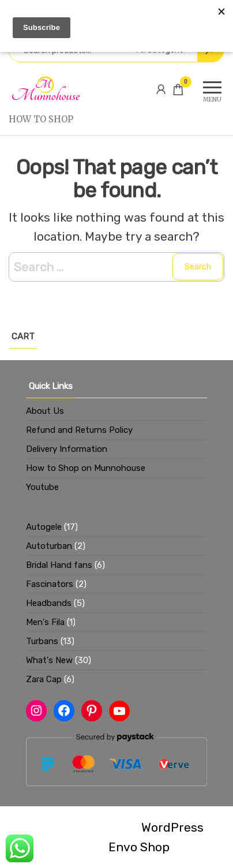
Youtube (42, 487)
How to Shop (41, 119)
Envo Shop (139, 847)
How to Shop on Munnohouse (86, 468)
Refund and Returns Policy (79, 430)
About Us (45, 411)
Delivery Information (67, 449)
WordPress (172, 827)
